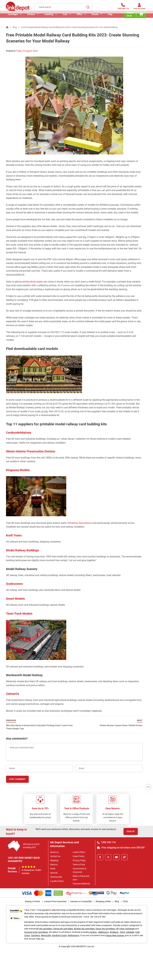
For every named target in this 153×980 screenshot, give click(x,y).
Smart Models (15, 599)
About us (54, 852)
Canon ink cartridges (63, 929)
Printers (31, 19)
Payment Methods (81, 884)
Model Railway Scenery (22, 569)
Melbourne (103, 932)
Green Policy (79, 856)
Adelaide (130, 932)
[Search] (88, 8)
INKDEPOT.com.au (85, 946)
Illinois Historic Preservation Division (31, 451)
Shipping (54, 860)
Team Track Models (19, 614)
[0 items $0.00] (136, 19)
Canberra (35, 935)
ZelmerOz (13, 694)
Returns (54, 865)
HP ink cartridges (44, 929)
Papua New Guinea (115, 935)
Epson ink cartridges (105, 929)
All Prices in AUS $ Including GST (31, 846)
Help (110, 19)
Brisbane (114, 932)
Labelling (49, 19)
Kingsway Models (18, 470)
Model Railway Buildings (22, 550)
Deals (53, 869)
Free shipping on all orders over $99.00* (121, 848)
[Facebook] (100, 857)
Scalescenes (14, 584)
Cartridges (13, 19)
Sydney (94, 932)
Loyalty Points (57, 881)
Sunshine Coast (59, 935)
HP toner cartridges (125, 929)
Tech (65, 19)
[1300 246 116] (123, 8)
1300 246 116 (106, 842)
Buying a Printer (33, 901)
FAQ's (125, 901)
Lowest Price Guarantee (55, 901)
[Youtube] (116, 857)
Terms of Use (79, 865)
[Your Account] (139, 8)
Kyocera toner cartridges (36, 932)
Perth (123, 932)
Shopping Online (103, 901)
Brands (95, 19)
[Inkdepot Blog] (125, 857)
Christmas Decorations (79, 523)
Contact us (55, 856)
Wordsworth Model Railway (24, 675)
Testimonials (56, 877)
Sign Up (131, 831)
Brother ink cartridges (84, 929)
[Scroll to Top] (148, 787)
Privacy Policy (79, 860)
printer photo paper (32, 282)
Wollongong (73, 935)
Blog (117, 901)
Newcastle (46, 935)
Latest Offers (79, 852)
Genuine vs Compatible (81, 901)
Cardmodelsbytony (19, 433)
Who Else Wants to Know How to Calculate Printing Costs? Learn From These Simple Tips (39, 724)
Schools (54, 873)
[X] (108, 857)
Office (80, 19)
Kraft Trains (14, 535)
